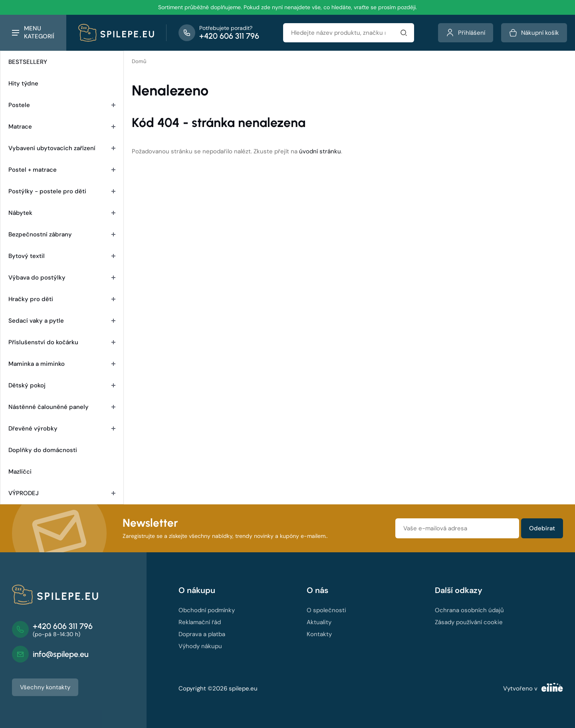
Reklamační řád (200, 622)
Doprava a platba (202, 634)
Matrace (62, 127)
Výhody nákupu (200, 646)
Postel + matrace (62, 170)
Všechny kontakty (45, 687)
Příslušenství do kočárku (62, 342)
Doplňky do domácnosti (43, 450)
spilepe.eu (243, 688)
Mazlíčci (20, 472)
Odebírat (542, 528)
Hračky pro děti (62, 299)
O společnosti (326, 610)
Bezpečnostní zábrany (62, 234)
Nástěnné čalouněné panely (62, 407)
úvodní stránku (320, 151)
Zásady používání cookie (469, 622)
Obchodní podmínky (207, 610)
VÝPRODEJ (62, 493)
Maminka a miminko (62, 364)
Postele (62, 105)
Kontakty (319, 634)
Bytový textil (62, 256)
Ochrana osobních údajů (469, 610)
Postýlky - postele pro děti (62, 191)
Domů (139, 61)
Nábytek (62, 213)
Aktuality (319, 622)
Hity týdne (23, 83)
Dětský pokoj (62, 385)
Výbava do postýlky (62, 278)
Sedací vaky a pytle (62, 321)
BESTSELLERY (28, 62)
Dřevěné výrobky (62, 428)
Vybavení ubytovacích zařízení (62, 148)
